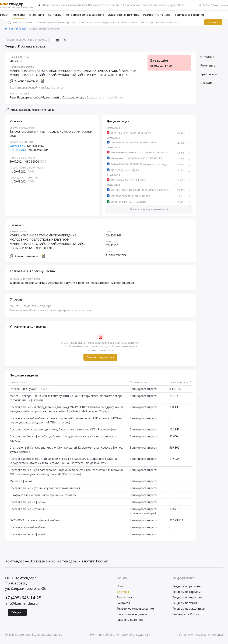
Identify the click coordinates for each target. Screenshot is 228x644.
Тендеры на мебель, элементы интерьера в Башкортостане (51, 313)
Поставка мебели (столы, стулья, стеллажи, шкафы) (45, 491)
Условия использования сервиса (201, 638)
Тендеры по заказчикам (189, 612)
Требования (208, 77)
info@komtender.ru (22, 606)
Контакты (55, 15)
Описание (207, 60)
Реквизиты (208, 68)
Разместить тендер (157, 15)
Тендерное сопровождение (85, 15)
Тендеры (19, 15)
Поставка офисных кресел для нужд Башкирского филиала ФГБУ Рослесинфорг (63, 433)
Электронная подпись (124, 15)
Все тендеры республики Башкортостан (37, 90)
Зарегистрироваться (100, 360)
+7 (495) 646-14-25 (23, 601)
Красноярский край (143, 516)
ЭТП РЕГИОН (18, 153)
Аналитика (36, 15)
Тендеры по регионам (187, 589)
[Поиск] (39, 5)
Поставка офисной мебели (28, 530)
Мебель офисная (21, 484)
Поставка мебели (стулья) (27, 512)
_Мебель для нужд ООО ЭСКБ (29, 392)
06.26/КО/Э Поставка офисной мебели (35, 523)
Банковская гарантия (189, 15)
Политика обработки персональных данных (120, 638)
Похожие (206, 86)
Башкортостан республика (105, 100)
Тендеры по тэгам (185, 606)
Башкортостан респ (143, 392)
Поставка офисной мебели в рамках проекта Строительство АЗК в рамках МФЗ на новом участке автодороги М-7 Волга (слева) (66, 423)
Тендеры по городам (187, 595)
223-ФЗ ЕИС (17, 149)
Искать (213, 25)
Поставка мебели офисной (28, 505)
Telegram (17, 615)
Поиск (4, 15)
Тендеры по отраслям (187, 600)
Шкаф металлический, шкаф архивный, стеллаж (43, 498)
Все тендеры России (186, 617)
